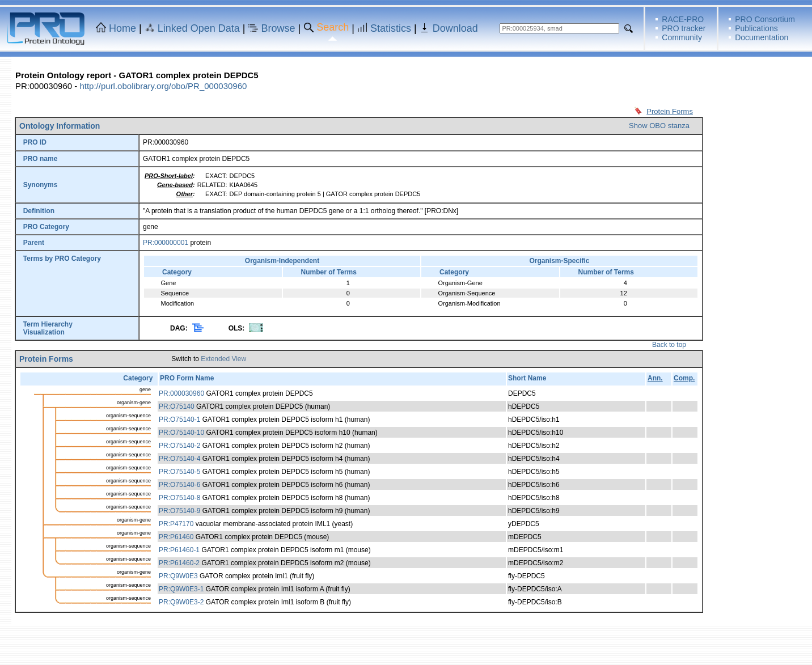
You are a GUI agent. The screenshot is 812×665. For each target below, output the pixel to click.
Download (455, 28)
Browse (278, 28)
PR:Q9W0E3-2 (181, 602)
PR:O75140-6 (179, 485)
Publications (756, 28)
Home (122, 28)
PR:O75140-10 (181, 433)
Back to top (669, 345)
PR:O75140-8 (179, 498)
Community (682, 37)
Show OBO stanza (659, 126)
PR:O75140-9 (179, 511)
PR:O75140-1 (179, 420)
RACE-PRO (683, 19)
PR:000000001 (166, 243)
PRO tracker (684, 28)
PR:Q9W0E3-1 (181, 589)
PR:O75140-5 (179, 472)
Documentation (762, 37)
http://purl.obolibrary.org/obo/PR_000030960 (163, 86)
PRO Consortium (765, 19)
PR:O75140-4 (179, 459)
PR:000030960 (181, 393)
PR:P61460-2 (179, 563)
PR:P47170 (176, 524)
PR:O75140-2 (179, 446)
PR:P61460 (176, 537)
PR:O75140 (177, 406)
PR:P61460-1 (179, 550)
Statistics (391, 28)
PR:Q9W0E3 (178, 576)
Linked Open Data (199, 28)
